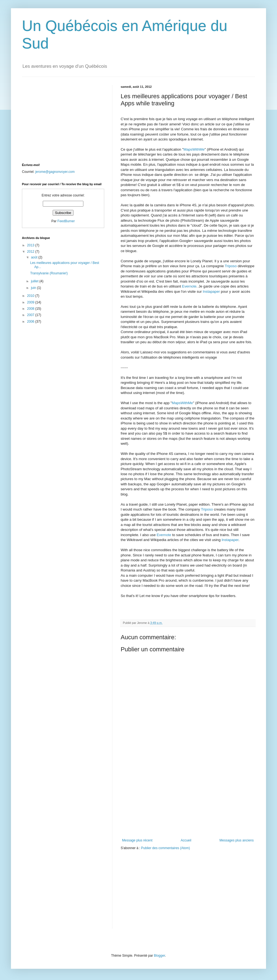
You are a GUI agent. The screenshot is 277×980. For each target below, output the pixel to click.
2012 (31, 252)
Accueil (186, 840)
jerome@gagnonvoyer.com (55, 172)
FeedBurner (66, 221)
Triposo (231, 266)
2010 (31, 296)
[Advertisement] (188, 804)
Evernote (189, 286)
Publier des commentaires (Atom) (165, 848)
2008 (31, 309)
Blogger (159, 956)
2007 (31, 315)
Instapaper (211, 292)
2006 (31, 322)
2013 (31, 245)
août (35, 257)
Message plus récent (137, 840)
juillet (35, 281)
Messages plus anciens (237, 840)
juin (34, 288)
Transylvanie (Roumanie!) (49, 273)
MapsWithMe (194, 149)
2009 (31, 302)
